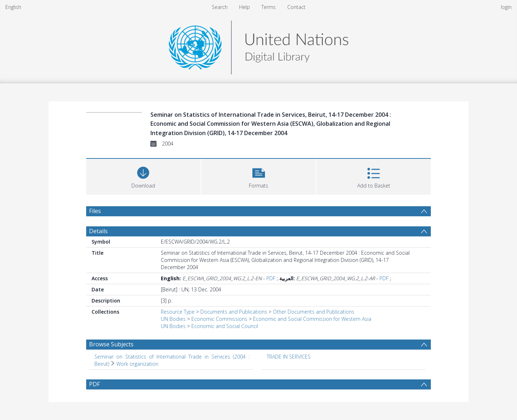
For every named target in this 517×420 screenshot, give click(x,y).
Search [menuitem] (220, 7)
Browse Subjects (111, 344)
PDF (271, 278)
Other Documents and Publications (314, 312)
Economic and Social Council (225, 326)
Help (244, 7)
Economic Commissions (219, 319)
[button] (259, 176)
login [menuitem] (506, 7)
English (13, 7)
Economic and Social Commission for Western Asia (312, 319)
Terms (269, 7)
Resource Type (178, 312)
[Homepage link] (258, 45)
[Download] (143, 176)
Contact (296, 7)
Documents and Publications (234, 312)
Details (98, 231)
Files (95, 211)
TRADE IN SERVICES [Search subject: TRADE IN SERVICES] (289, 357)
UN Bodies (173, 319)
